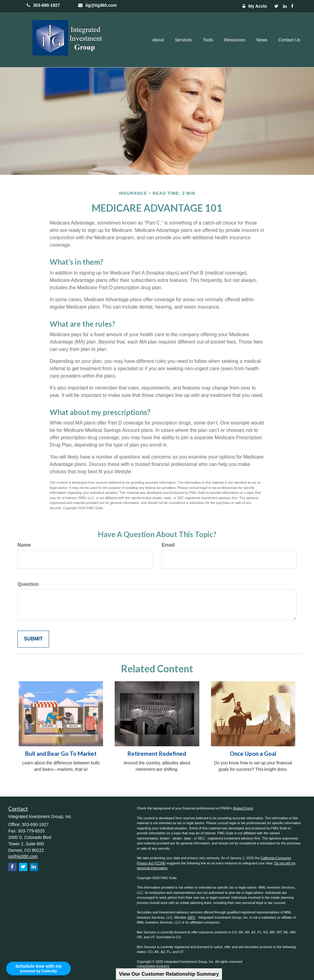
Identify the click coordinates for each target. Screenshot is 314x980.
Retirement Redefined (157, 754)
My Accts (253, 6)
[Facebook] (292, 6)
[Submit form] (33, 639)
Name (24, 545)
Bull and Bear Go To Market (61, 754)
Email (168, 545)
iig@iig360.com (96, 5)
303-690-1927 (43, 5)
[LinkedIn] (285, 6)
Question (28, 584)
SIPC (192, 917)
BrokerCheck (243, 808)
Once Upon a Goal (253, 754)
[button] (158, 40)
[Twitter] (276, 6)
